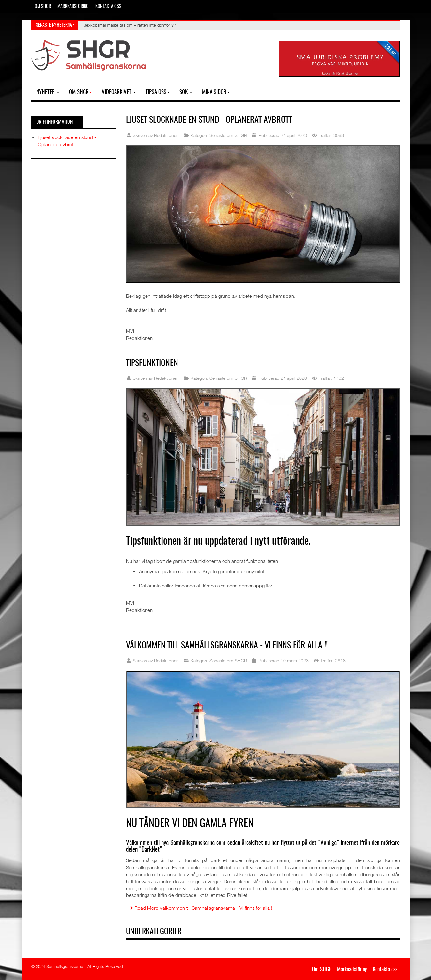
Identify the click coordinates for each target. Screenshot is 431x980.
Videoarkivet (119, 92)
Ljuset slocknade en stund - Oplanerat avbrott (209, 120)
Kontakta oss (108, 7)
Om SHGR (43, 7)
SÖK (186, 92)
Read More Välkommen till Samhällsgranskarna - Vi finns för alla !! (202, 908)
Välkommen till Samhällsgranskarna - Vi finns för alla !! (227, 646)
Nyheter (48, 92)
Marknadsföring (73, 7)
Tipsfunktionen (152, 363)
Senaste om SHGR (228, 135)
